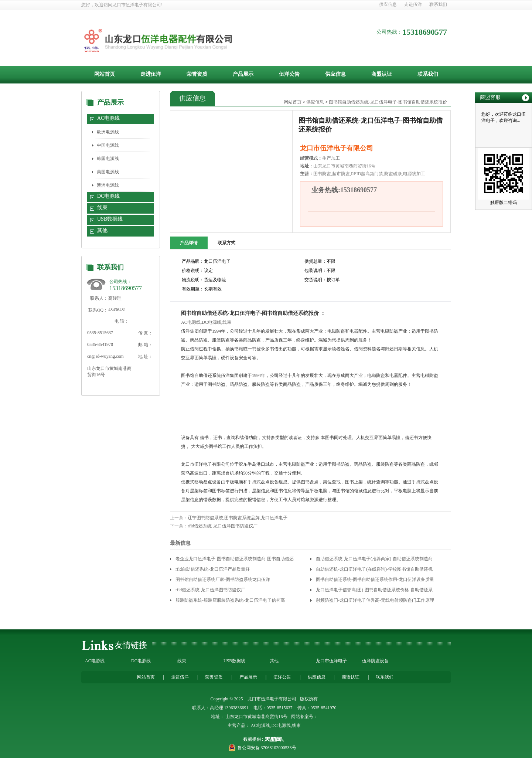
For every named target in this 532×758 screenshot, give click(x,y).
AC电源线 (108, 118)
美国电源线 (108, 172)
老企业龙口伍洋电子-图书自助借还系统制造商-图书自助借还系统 (235, 560)
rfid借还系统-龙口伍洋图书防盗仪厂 (223, 526)
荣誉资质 (197, 74)
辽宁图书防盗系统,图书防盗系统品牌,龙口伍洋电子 (238, 518)
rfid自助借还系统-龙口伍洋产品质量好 (213, 569)
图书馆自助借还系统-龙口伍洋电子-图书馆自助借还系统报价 (388, 102)
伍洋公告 (289, 74)
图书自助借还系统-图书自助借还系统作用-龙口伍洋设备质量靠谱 (375, 581)
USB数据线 (110, 219)
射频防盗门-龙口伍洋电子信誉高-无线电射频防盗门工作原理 (375, 600)
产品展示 (243, 74)
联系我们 (438, 4)
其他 (102, 230)
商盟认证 (382, 74)
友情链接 (131, 645)
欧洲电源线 (108, 132)
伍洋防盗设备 (375, 661)
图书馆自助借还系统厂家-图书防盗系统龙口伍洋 (223, 579)
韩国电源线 (108, 159)
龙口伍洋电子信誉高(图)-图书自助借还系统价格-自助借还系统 (374, 591)
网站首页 (105, 74)
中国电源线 (108, 145)
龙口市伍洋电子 (331, 661)
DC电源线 (108, 196)
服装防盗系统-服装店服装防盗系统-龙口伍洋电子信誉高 (230, 600)
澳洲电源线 (108, 185)
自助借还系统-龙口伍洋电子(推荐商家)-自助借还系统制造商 (374, 559)
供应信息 (388, 4)
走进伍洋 (413, 4)
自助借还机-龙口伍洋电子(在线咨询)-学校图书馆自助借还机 (374, 569)
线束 (102, 208)
